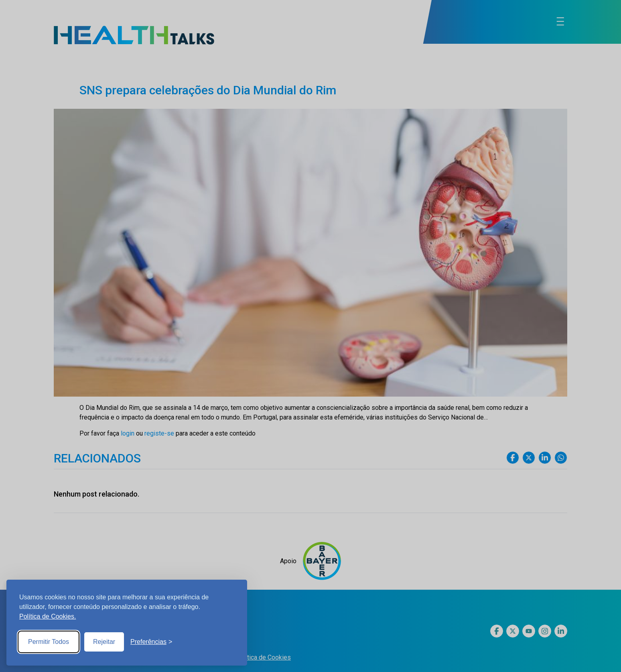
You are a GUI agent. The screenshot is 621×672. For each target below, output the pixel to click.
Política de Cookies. (48, 616)
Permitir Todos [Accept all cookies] (49, 642)
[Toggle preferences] (151, 642)
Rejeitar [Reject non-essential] (104, 642)
